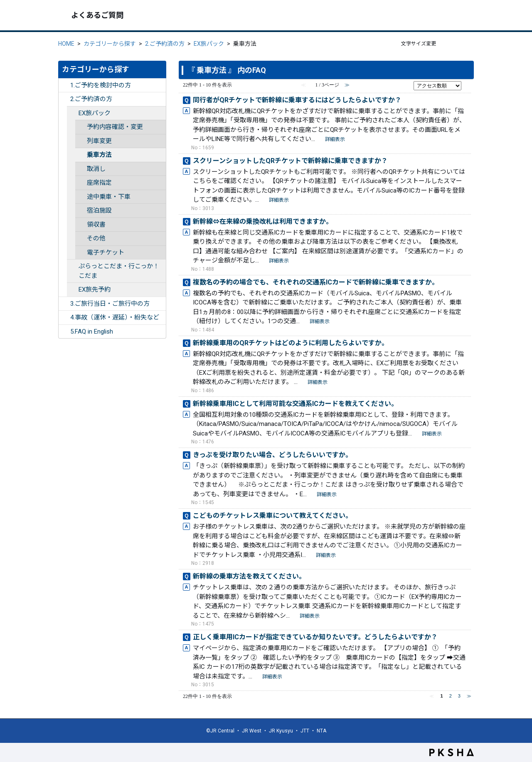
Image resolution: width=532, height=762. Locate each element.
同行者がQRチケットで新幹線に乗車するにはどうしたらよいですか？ (297, 100)
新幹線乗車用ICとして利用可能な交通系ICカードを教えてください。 (295, 404)
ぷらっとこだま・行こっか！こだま (119, 271)
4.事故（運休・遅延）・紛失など (115, 317)
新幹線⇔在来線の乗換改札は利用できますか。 (263, 221)
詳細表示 (335, 139)
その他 (96, 238)
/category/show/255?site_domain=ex (64, 318)
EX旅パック (209, 44)
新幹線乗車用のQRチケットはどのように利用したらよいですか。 (291, 343)
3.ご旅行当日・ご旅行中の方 (110, 304)
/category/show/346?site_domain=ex (73, 266)
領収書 (96, 225)
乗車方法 (99, 155)
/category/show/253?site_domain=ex (64, 99)
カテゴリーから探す (110, 44)
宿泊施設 (99, 210)
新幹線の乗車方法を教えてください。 (249, 576)
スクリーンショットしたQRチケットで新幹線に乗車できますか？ (290, 161)
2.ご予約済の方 (165, 44)
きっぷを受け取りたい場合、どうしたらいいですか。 (272, 455)
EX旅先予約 (95, 289)
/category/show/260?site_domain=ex (73, 290)
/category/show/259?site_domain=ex (73, 113)
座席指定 (99, 183)
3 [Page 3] (459, 696)
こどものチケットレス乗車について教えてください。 (272, 516)
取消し (96, 169)
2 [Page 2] (451, 696)
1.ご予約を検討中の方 (101, 85)
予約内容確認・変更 (115, 127)
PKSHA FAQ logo (452, 752)
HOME (66, 44)
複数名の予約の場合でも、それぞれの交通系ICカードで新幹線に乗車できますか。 (316, 282)
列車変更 (99, 141)
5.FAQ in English (92, 332)
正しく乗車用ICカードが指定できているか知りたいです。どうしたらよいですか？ (315, 637)
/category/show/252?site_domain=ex (64, 85)
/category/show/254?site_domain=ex (64, 304)
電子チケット (106, 252)
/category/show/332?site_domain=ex (64, 332)
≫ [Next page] (469, 696)
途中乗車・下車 (109, 197)
